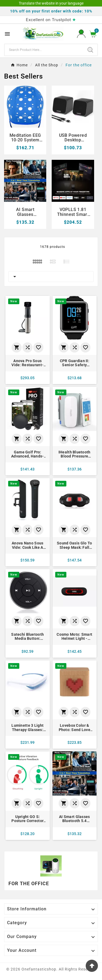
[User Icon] (81, 34)
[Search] (44, 50)
